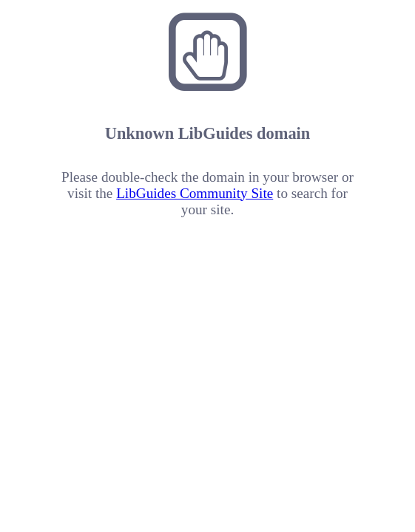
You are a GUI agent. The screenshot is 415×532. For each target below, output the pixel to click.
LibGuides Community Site (195, 193)
